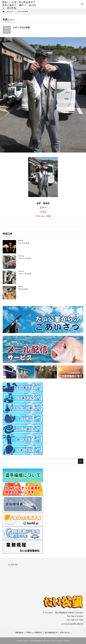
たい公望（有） (13, 564)
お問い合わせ (65, 633)
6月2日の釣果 (23, 289)
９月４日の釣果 (24, 243)
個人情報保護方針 (51, 633)
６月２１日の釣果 (25, 258)
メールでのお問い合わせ (72, 624)
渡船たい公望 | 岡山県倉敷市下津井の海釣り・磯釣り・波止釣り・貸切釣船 (47, 641)
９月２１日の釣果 (25, 274)
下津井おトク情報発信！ (34, 633)
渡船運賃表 (19, 633)
